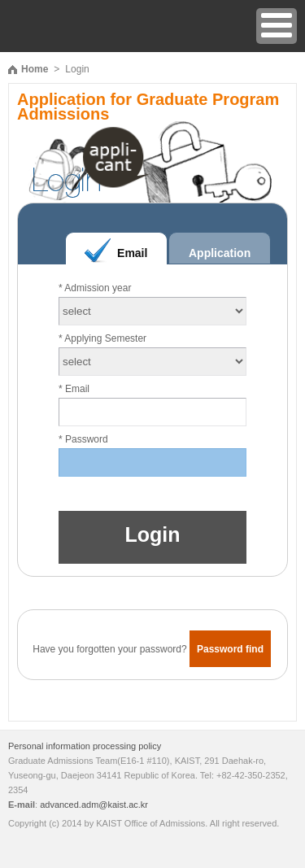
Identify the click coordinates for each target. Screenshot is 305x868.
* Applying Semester (102, 338)
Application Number (220, 258)
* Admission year (95, 288)
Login (152, 534)
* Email (74, 389)
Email (132, 253)
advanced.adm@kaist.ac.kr (94, 805)
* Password (83, 439)
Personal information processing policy (85, 746)
